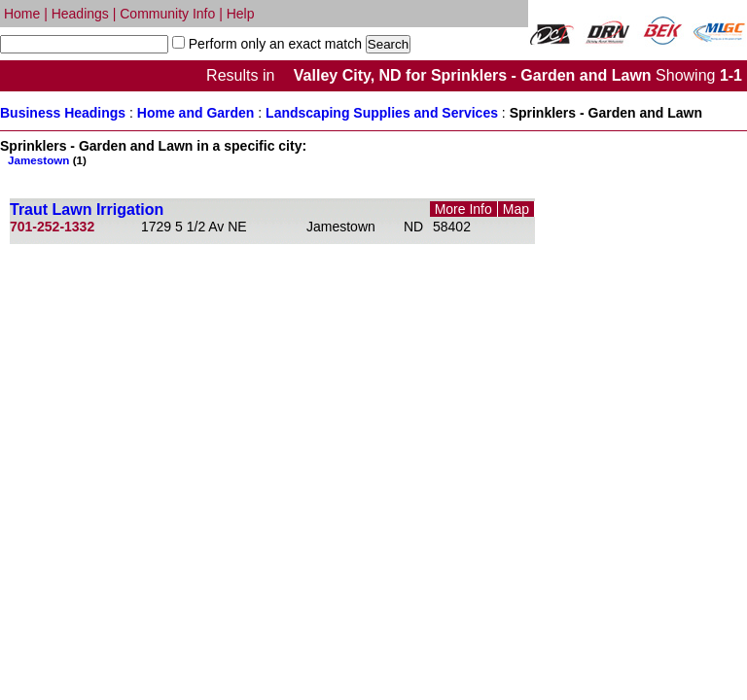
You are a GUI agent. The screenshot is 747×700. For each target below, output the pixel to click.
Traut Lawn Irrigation (87, 210)
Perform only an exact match (273, 44)
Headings (80, 14)
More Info (463, 209)
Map (516, 209)
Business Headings (63, 113)
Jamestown (38, 160)
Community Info (167, 14)
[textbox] (84, 44)
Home (22, 14)
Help (241, 14)
